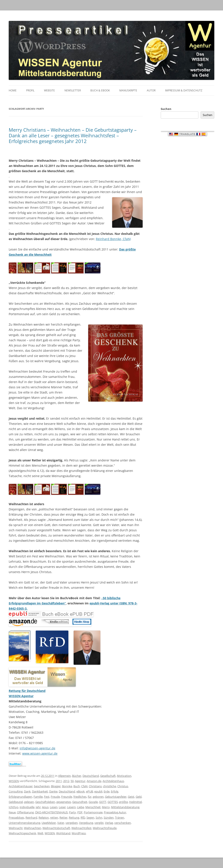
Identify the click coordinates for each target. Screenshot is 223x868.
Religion (44, 818)
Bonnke (67, 786)
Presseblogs (16, 818)
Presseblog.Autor (115, 812)
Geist (131, 797)
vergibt (99, 823)
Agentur (80, 781)
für (90, 797)
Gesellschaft (108, 776)
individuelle (27, 807)
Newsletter (73, 90)
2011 (59, 781)
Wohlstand (63, 833)
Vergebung (86, 823)
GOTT (103, 802)
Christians (95, 786)
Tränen (120, 818)
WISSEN (14, 781)
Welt (40, 833)
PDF (80, 812)
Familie (38, 797)
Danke (53, 791)
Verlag (109, 823)
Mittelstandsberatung (125, 807)
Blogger (56, 786)
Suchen (166, 109)
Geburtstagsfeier (116, 797)
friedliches (80, 797)
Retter (63, 818)
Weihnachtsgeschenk (22, 833)
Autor (151, 90)
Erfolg (115, 791)
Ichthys (14, 807)
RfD (83, 818)
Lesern (71, 807)
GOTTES (113, 802)
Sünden (109, 818)
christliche (110, 786)
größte (123, 802)
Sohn (99, 818)
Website (49, 90)
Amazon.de (94, 781)
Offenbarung (25, 812)
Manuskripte (128, 90)
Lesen (54, 807)
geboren (98, 797)
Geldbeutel (16, 802)
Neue (12, 812)
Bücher (77, 776)
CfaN (84, 786)
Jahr (38, 807)
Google (93, 802)
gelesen (29, 802)
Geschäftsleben (45, 802)
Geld (139, 797)
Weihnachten (33, 828)
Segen (90, 818)
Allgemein (64, 776)
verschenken (123, 823)
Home (13, 90)
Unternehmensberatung (24, 823)
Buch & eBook (100, 90)
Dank (27, 791)
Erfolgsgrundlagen (20, 797)
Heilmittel (135, 802)
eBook (81, 791)
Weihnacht (16, 828)
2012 (66, 781)
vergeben (72, 823)
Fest (47, 797)
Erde (107, 791)
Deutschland (91, 776)
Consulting (16, 791)
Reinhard (31, 818)
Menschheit (93, 807)
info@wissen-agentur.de (37, 748)
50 (72, 781)
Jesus (45, 807)
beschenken (42, 786)
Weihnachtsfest (81, 828)
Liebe (81, 807)
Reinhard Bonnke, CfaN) (113, 239)
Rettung (74, 818)
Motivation (124, 776)
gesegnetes (64, 802)
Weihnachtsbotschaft (56, 828)
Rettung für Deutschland (27, 691)
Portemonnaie (93, 812)
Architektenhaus (113, 781)
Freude (55, 797)
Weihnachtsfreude (105, 828)
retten (54, 818)
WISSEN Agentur (21, 696)
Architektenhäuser (21, 786)
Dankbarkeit (40, 791)
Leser (62, 807)
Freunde (67, 797)
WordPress (79, 833)
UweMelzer (49, 823)
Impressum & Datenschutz (184, 90)
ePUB (90, 791)
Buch (77, 786)
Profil (30, 90)
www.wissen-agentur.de (40, 753)
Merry (106, 807)
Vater (61, 823)
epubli (98, 791)
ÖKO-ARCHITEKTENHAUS (51, 812)
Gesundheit (80, 802)
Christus (123, 786)
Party (73, 812)
